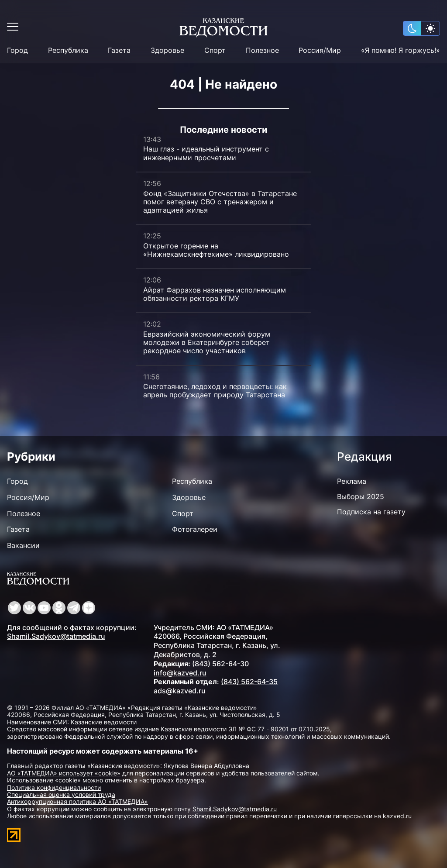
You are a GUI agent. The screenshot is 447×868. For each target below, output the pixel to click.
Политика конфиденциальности (54, 787)
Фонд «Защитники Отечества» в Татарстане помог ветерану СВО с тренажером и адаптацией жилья (220, 202)
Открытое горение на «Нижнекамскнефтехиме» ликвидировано (216, 250)
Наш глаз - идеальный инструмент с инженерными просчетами (206, 153)
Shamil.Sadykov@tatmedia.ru (56, 636)
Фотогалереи (195, 529)
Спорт (215, 50)
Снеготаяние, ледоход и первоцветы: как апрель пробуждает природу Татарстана (215, 391)
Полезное (262, 50)
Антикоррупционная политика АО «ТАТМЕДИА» (77, 801)
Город (17, 50)
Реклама (352, 481)
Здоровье (167, 50)
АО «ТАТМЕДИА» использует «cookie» (64, 773)
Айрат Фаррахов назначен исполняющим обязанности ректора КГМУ (215, 294)
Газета (119, 50)
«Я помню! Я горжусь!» (401, 50)
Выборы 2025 (361, 496)
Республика (68, 50)
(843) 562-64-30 (220, 664)
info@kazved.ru (180, 673)
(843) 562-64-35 (249, 682)
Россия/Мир (320, 50)
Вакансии (23, 545)
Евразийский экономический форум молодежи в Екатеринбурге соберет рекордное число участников (207, 342)
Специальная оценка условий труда (61, 794)
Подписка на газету (371, 512)
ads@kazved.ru (180, 691)
